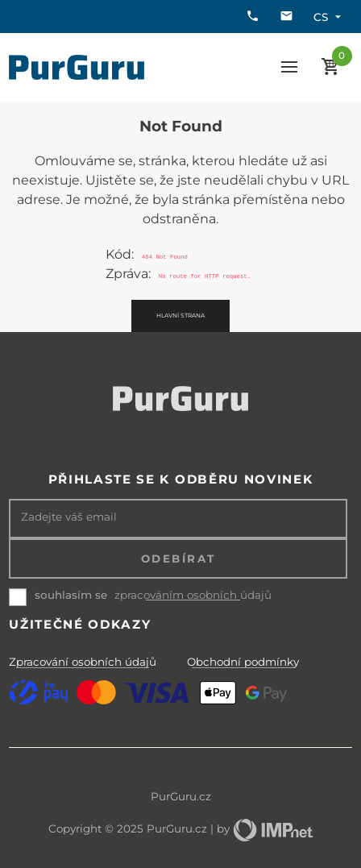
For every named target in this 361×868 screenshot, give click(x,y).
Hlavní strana (180, 316)
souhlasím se (71, 595)
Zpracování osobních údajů (83, 662)
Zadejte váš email (69, 517)
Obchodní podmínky (243, 662)
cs (329, 17)
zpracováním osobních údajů (193, 595)
